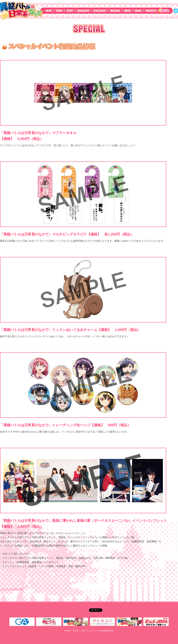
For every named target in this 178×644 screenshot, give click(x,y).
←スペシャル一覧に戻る (11, 589)
